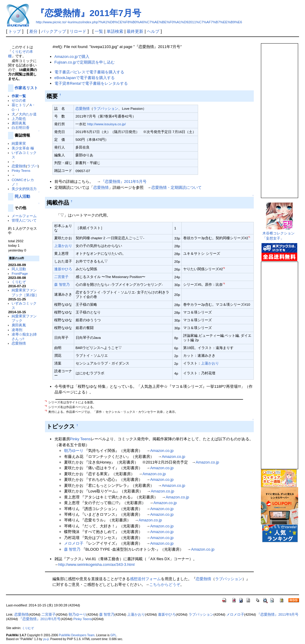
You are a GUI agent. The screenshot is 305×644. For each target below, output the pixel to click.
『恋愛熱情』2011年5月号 (124, 182)
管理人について (24, 220)
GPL (113, 635)
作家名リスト (26, 88)
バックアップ (54, 31)
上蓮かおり (63, 246)
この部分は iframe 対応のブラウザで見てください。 (279, 118)
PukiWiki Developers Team (77, 635)
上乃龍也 (19, 119)
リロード (78, 31)
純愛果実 (19, 143)
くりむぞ (19, 282)
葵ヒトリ (19, 105)
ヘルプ (153, 31)
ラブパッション (106, 108)
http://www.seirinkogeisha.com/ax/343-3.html (97, 565)
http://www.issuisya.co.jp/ (107, 124)
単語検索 (115, 31)
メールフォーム (24, 216)
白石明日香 (21, 128)
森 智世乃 (62, 284)
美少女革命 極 (23, 148)
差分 (33, 31)
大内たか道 (28, 114)
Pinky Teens (21, 170)
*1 (249, 237)
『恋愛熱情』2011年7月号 (88, 13)
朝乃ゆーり (74, 451)
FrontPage (20, 273)
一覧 (99, 31)
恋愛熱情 (19, 166)
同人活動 (22, 196)
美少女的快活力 (24, 189)
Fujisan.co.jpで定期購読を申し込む (85, 62)
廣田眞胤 (19, 123)
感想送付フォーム (145, 579)
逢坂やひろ (63, 269)
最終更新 (135, 31)
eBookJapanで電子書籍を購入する (85, 78)
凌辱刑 (17, 330)
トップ (15, 31)
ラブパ (32, 166)
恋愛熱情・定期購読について (176, 187)
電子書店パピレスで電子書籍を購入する (89, 72)
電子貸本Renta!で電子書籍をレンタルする (91, 83)
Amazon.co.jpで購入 (72, 57)
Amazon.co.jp (162, 451)
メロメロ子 (74, 543)
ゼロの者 (19, 100)
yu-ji (46, 639)
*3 (224, 284)
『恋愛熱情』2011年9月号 (278, 614)
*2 (224, 268)
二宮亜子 (61, 277)
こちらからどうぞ (165, 584)
